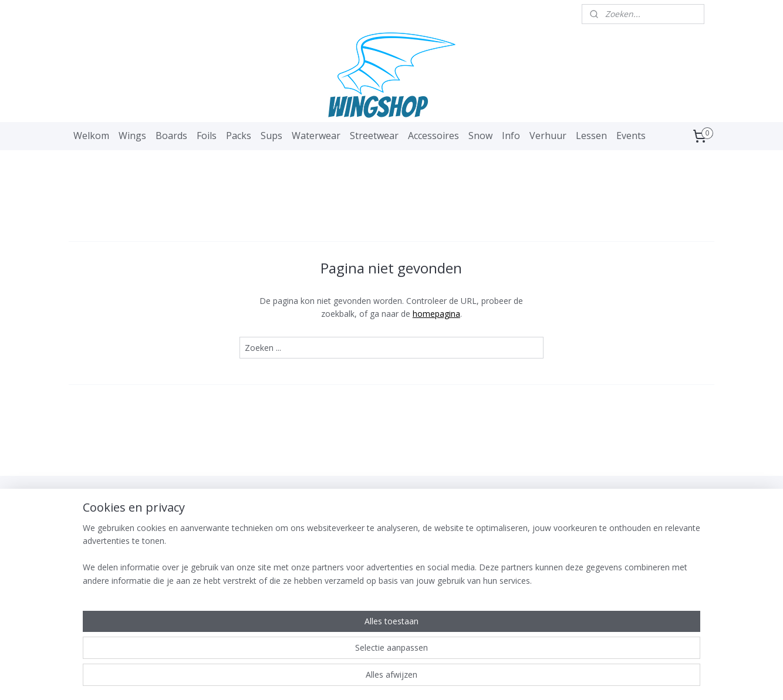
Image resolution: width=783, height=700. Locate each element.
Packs (239, 136)
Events (631, 136)
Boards (171, 136)
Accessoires (433, 136)
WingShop (101, 503)
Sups (271, 136)
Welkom (91, 136)
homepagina (436, 314)
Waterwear (316, 136)
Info (511, 136)
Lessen (591, 136)
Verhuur (548, 136)
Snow (480, 136)
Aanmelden (234, 566)
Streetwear (374, 136)
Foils (207, 136)
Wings (132, 136)
